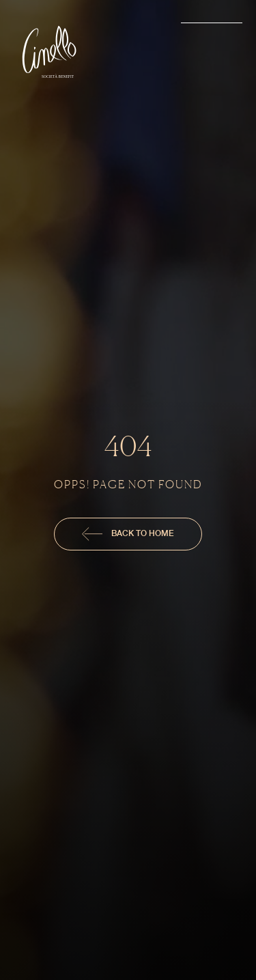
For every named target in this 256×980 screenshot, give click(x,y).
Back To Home (128, 534)
